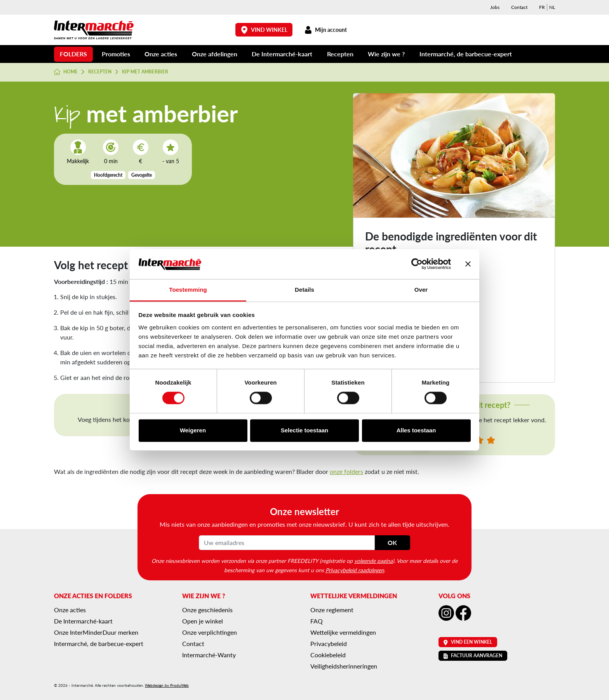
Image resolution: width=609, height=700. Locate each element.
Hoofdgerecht (108, 175)
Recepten (340, 54)
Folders (73, 54)
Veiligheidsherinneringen (344, 666)
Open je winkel (203, 621)
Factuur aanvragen (473, 656)
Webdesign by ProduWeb (167, 685)
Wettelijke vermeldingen (343, 632)
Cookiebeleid (328, 655)
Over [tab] (421, 290)
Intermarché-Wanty (209, 655)
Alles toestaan (416, 430)
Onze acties (161, 54)
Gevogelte (142, 175)
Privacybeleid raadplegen (355, 570)
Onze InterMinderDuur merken (96, 632)
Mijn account (325, 30)
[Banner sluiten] (468, 264)
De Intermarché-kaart (282, 54)
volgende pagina (373, 561)
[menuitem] (542, 7)
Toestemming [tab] (188, 290)
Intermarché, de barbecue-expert (466, 54)
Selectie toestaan (305, 430)
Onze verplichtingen (210, 632)
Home (66, 72)
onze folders (346, 471)
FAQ (317, 621)
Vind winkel (264, 30)
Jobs (495, 7)
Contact (519, 7)
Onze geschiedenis (207, 610)
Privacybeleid (329, 643)
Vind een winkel (468, 642)
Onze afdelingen (215, 54)
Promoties (116, 54)
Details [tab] (304, 290)
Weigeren (193, 430)
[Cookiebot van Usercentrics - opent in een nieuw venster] (417, 264)
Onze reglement (332, 610)
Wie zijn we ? (386, 54)
